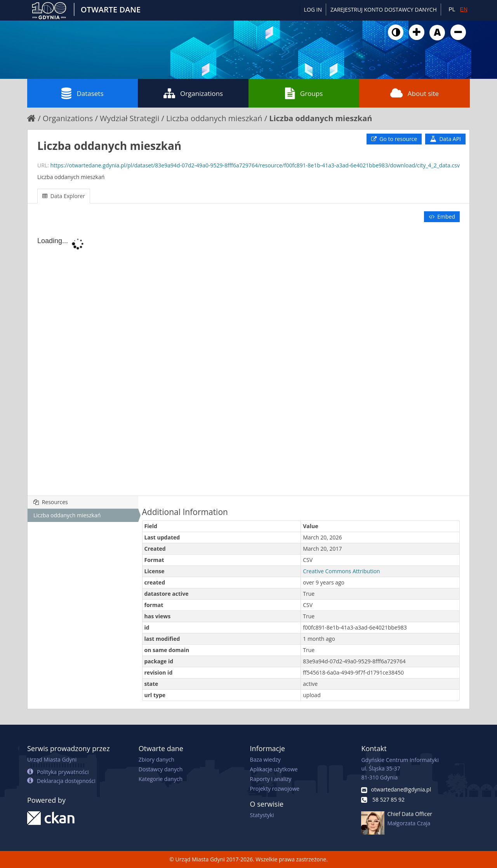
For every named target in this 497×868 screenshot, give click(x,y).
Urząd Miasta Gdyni (52, 759)
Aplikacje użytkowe (274, 769)
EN (464, 9)
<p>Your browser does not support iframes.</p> (248, 360)
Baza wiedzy (265, 759)
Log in (313, 10)
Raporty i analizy (271, 779)
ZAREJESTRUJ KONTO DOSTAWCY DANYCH (384, 10)
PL (452, 9)
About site (414, 93)
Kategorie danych (161, 779)
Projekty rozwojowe (275, 789)
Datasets (82, 93)
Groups (304, 93)
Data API (445, 139)
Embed (442, 217)
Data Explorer (64, 196)
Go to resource (394, 139)
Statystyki (262, 815)
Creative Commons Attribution (341, 571)
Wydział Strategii (129, 118)
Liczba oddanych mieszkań (214, 118)
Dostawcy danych (161, 769)
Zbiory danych (156, 759)
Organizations (193, 93)
